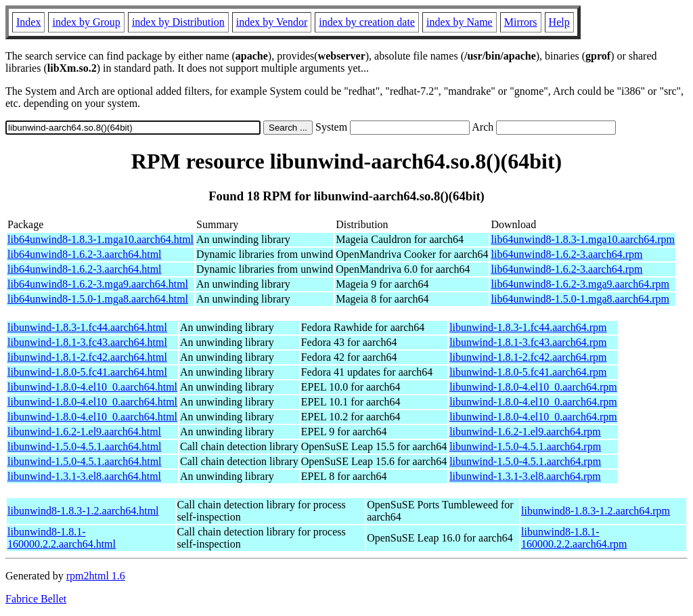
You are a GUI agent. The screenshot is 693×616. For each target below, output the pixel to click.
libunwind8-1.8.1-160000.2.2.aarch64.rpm (574, 538)
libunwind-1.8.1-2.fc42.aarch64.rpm (528, 357)
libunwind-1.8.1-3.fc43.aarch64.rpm (528, 342)
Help (559, 22)
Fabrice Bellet (36, 599)
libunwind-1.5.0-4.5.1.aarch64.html (85, 446)
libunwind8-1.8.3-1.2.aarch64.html (83, 511)
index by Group (86, 22)
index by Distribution (178, 22)
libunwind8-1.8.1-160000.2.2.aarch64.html (62, 538)
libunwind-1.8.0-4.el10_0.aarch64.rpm (533, 387)
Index (28, 22)
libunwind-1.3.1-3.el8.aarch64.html (84, 476)
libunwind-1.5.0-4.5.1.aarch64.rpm (525, 446)
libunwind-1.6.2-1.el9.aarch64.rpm (525, 432)
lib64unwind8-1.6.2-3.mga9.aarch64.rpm (580, 284)
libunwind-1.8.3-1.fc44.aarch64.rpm (528, 327)
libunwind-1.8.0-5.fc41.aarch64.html (87, 372)
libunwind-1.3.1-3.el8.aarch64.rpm (525, 476)
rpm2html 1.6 (96, 576)
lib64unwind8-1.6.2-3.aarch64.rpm (566, 254)
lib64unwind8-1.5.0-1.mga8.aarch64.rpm (580, 299)
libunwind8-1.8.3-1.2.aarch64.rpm (596, 511)
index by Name (460, 22)
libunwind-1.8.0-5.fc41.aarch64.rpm (528, 372)
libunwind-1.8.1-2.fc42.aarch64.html (87, 357)
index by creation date (367, 22)
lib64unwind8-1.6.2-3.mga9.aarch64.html (98, 284)
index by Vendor (272, 22)
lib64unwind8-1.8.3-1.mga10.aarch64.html (100, 239)
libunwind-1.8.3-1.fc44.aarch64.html (87, 327)
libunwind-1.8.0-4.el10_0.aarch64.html (92, 387)
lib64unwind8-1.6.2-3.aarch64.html (85, 254)
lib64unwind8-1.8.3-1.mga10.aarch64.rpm (583, 239)
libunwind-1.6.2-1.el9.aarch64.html (84, 432)
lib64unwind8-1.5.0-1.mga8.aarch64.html (98, 299)
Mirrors (521, 22)
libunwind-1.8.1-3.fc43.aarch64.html (87, 342)
